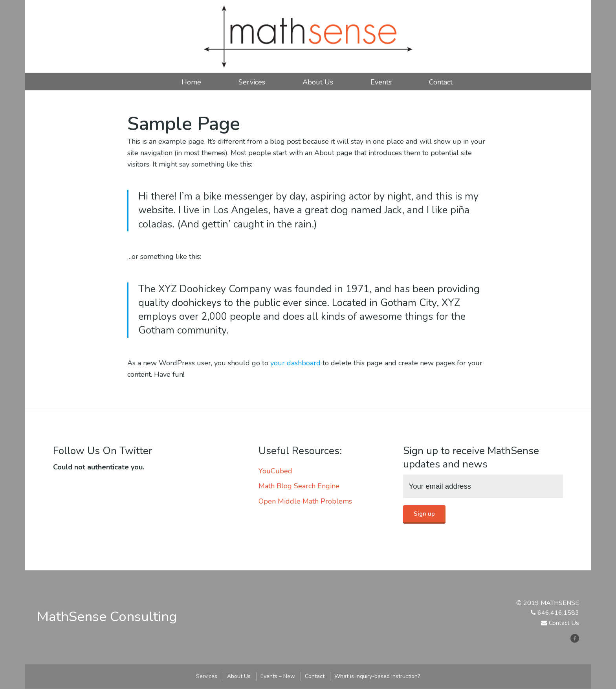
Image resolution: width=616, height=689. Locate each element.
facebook (578, 638)
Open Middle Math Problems (305, 501)
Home (191, 82)
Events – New (278, 676)
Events (381, 82)
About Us (318, 82)
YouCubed (275, 471)
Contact (441, 82)
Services (252, 82)
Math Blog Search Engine (299, 486)
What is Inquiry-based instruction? (377, 676)
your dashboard (295, 363)
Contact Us (564, 623)
